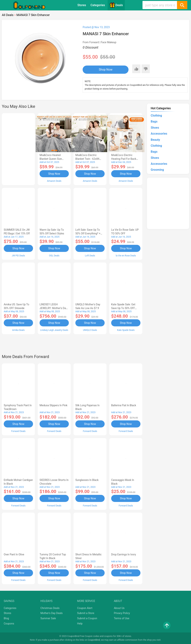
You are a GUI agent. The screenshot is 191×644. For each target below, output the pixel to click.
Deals (116, 5)
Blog (6, 618)
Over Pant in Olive (14, 554)
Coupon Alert (85, 608)
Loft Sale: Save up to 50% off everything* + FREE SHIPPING (88, 233)
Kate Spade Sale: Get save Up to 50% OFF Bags (123, 308)
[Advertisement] (18, 149)
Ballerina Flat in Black (124, 405)
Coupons (9, 624)
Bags (154, 121)
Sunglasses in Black (87, 480)
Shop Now (106, 70)
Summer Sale (48, 618)
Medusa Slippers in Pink (53, 405)
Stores (82, 5)
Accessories (159, 134)
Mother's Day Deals (52, 613)
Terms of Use (122, 618)
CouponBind (94, 640)
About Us (119, 608)
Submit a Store (86, 613)
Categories (98, 5)
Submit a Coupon (87, 618)
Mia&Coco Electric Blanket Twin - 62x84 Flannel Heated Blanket (89, 159)
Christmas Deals (50, 608)
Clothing (156, 116)
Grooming (157, 170)
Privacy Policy (122, 613)
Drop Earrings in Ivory (124, 554)
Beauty (155, 140)
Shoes (155, 128)
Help (80, 624)
